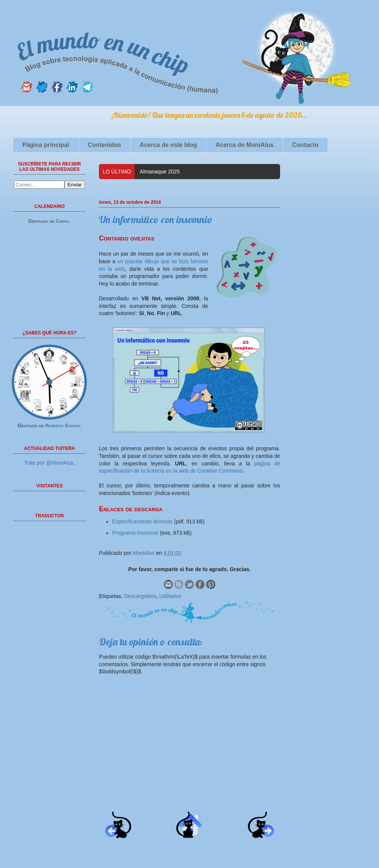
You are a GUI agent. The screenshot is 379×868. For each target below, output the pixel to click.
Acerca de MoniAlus (245, 145)
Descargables (140, 596)
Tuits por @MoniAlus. (50, 463)
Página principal (46, 145)
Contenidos (105, 145)
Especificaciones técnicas (143, 521)
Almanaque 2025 (160, 172)
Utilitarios (171, 596)
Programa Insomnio (135, 533)
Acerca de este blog (168, 145)
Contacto (305, 145)
